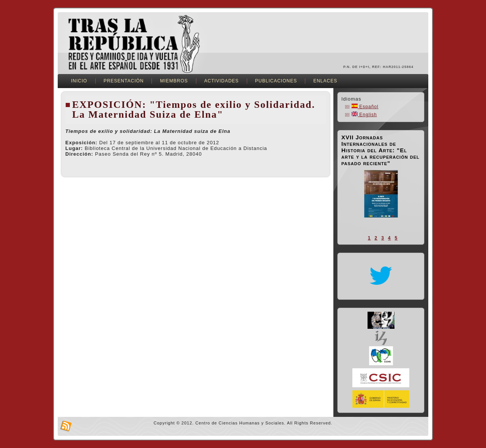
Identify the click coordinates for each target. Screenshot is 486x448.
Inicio (79, 81)
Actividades (222, 81)
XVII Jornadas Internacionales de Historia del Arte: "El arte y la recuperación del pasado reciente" (380, 150)
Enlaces (325, 81)
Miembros (174, 81)
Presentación (124, 81)
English (364, 115)
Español (365, 107)
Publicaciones (276, 81)
